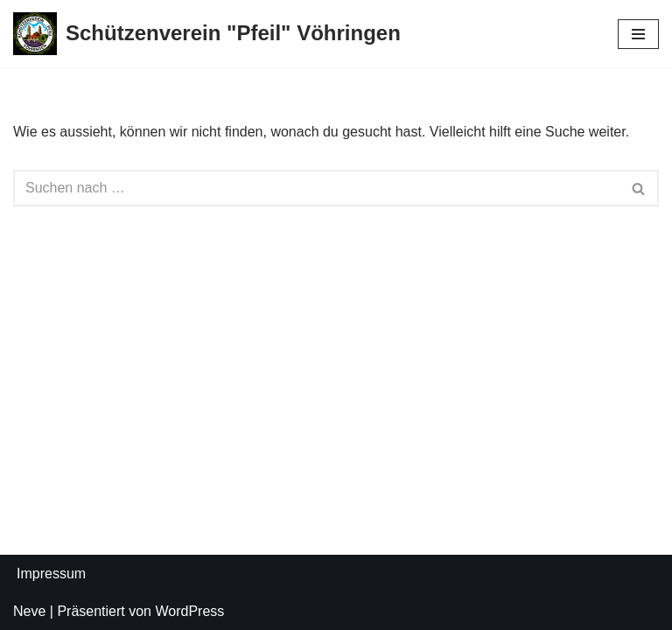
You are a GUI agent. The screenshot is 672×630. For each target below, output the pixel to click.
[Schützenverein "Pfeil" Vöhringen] (207, 34)
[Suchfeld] (316, 188)
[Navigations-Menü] (638, 34)
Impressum (51, 574)
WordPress (189, 611)
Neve (29, 611)
